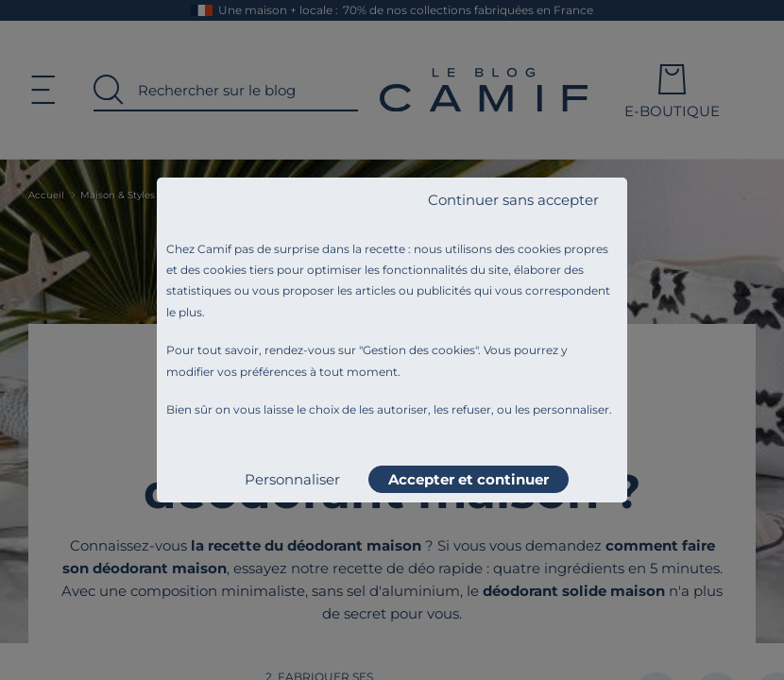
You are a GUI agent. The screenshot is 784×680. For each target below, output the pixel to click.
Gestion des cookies (419, 350)
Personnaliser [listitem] (292, 479)
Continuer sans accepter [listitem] (513, 200)
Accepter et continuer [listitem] (469, 479)
